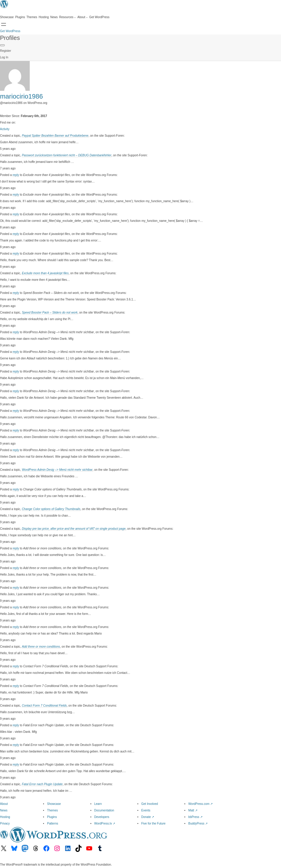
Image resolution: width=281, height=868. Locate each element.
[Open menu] (4, 24)
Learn (98, 804)
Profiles (10, 38)
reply (16, 175)
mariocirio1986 (21, 96)
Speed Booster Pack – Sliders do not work (50, 313)
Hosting (5, 817)
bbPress (195, 817)
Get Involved (150, 804)
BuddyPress (198, 823)
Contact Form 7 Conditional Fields (44, 706)
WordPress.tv (105, 823)
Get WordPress (10, 31)
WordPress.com (200, 804)
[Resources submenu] (67, 17)
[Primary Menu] (2, 45)
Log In (4, 57)
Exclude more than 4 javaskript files (45, 273)
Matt (193, 810)
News (4, 810)
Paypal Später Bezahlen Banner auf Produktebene (55, 136)
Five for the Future (153, 823)
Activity (5, 129)
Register (6, 51)
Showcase (54, 804)
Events (146, 810)
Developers (102, 817)
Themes (52, 810)
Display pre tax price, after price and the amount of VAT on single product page (74, 529)
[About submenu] (83, 17)
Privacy (5, 823)
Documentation (104, 810)
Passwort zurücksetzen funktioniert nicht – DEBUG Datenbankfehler (66, 155)
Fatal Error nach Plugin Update (42, 784)
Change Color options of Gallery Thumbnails (51, 509)
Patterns (52, 823)
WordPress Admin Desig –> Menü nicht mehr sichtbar (57, 470)
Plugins (52, 817)
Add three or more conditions (41, 647)
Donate (148, 817)
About (4, 804)
